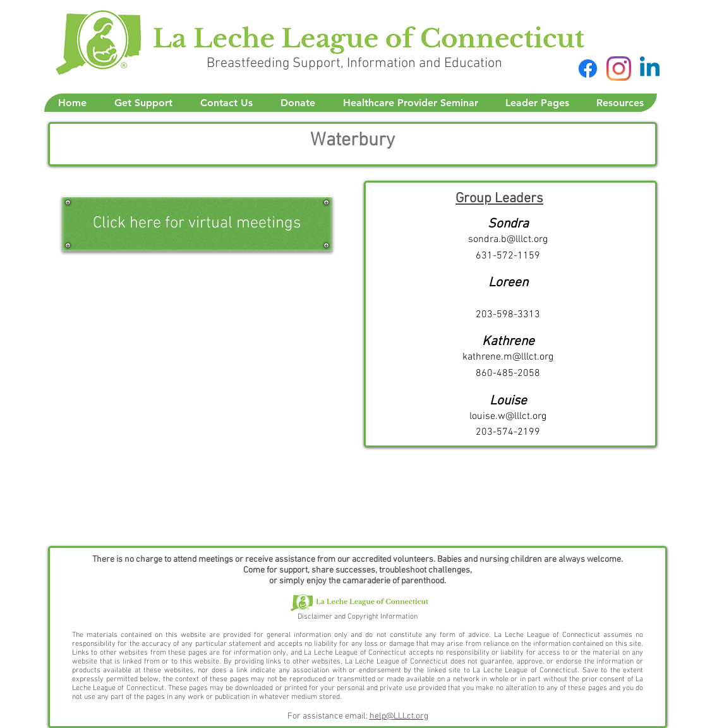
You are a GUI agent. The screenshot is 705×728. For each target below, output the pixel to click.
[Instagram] (619, 69)
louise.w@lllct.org (508, 416)
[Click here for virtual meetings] (197, 224)
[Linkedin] (650, 69)
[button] (143, 103)
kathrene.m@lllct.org (508, 357)
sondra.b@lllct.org (508, 240)
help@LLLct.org (399, 716)
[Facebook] (588, 69)
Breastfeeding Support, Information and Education (354, 64)
